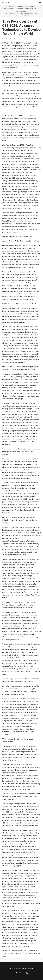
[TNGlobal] (5, 3)
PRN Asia (24, 11)
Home (18, 11)
